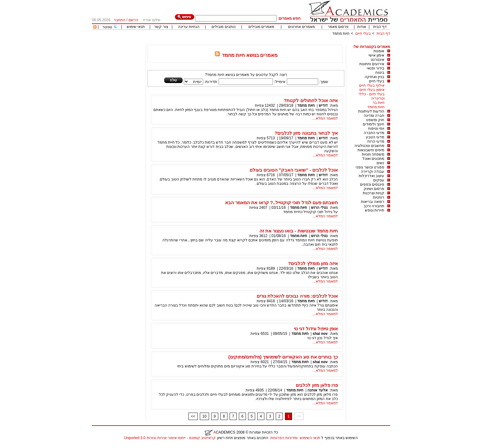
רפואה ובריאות (373, 202)
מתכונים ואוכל (373, 159)
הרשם (133, 20)
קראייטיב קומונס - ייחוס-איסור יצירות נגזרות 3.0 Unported (170, 438)
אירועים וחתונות (372, 64)
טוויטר (107, 27)
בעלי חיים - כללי (372, 94)
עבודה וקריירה (373, 172)
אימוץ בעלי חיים (372, 90)
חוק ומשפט (375, 120)
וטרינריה (378, 98)
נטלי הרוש (319, 208)
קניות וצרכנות (373, 193)
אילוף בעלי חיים (372, 85)
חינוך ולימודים (373, 124)
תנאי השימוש (310, 438)
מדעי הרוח (376, 141)
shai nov (320, 334)
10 (204, 416)
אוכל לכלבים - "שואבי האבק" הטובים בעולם (294, 170)
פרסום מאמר (338, 27)
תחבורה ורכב (374, 206)
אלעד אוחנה (317, 390)
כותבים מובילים (223, 27)
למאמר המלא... (325, 118)
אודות (362, 27)
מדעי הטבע (375, 137)
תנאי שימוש (136, 27)
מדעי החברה (374, 133)
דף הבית (380, 27)
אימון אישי (376, 55)
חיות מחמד (341, 34)
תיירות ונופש (375, 210)
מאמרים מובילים (261, 27)
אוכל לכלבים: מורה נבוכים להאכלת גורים (297, 296)
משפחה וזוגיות (373, 154)
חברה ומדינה (374, 116)
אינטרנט (377, 60)
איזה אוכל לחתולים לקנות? (311, 100)
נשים (380, 163)
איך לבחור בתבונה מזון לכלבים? (306, 133)
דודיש (323, 105)
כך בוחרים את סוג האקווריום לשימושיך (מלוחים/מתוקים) (283, 357)
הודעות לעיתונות (371, 111)
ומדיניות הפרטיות (284, 438)
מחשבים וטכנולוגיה (369, 146)
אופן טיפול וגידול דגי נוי (316, 329)
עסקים (379, 180)
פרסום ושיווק (374, 189)
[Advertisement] (278, 42)
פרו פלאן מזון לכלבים (317, 385)
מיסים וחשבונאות (371, 150)
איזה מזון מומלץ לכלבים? (313, 263)
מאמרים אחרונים (301, 27)
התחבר (120, 20)
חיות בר (379, 103)
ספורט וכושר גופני (370, 167)
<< (193, 416)
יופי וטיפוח (376, 129)
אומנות (379, 51)
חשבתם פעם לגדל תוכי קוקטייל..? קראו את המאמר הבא (281, 202)
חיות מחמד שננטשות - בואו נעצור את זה (299, 231)
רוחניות (379, 197)
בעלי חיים (363, 34)
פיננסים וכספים (372, 184)
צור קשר (161, 27)
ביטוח (380, 73)
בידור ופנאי (375, 68)
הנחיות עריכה (189, 27)
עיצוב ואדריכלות (371, 176)
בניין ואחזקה (374, 77)
